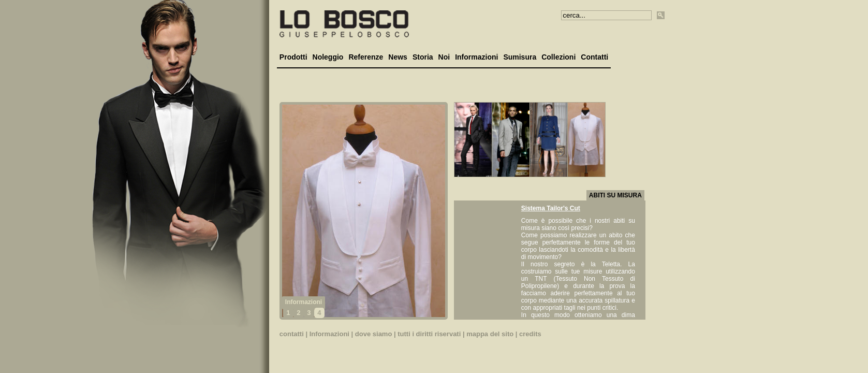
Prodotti (293, 57)
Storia (423, 57)
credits (530, 334)
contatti (292, 334)
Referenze (366, 57)
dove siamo (374, 334)
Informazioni (476, 57)
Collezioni (558, 57)
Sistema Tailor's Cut (551, 208)
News (398, 57)
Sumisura (520, 57)
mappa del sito (490, 334)
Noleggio (328, 57)
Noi (444, 57)
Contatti (594, 57)
